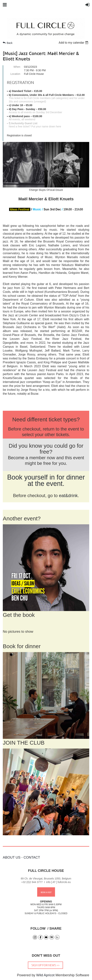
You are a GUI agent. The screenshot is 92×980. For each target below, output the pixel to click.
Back (10, 43)
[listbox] (74, 43)
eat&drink (68, 496)
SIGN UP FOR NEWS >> (45, 965)
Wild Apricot (45, 975)
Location (15, 74)
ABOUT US (12, 857)
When (17, 67)
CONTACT (32, 857)
